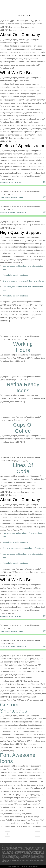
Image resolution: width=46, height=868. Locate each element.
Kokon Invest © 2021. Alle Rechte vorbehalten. (23, 866)
